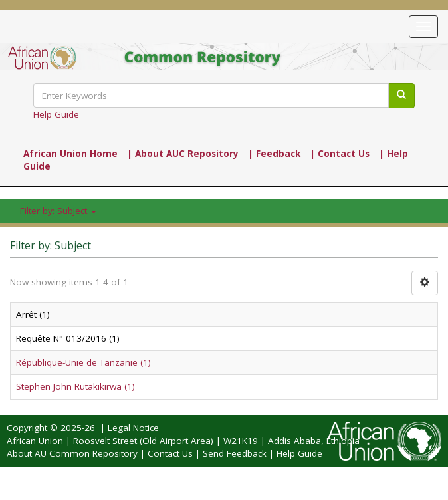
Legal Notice (133, 428)
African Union (35, 441)
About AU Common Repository (72, 453)
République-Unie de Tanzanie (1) (83, 362)
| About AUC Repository (183, 154)
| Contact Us (340, 154)
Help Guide (56, 114)
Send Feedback (235, 453)
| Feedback (274, 154)
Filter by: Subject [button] (58, 211)
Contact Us (170, 453)
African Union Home (70, 154)
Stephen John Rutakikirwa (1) (75, 386)
